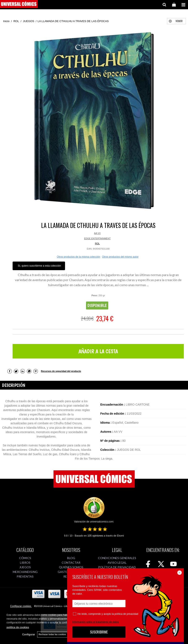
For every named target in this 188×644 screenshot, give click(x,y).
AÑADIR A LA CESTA (98, 351)
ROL (97, 243)
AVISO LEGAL (117, 563)
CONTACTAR (71, 563)
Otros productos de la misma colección (79, 257)
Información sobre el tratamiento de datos (96, 622)
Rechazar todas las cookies (52, 634)
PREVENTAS (25, 576)
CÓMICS (25, 558)
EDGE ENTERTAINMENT (97, 238)
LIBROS (25, 563)
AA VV (97, 233)
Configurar (29, 635)
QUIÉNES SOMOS (71, 567)
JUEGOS (25, 567)
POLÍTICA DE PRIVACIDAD (117, 567)
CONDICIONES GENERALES (117, 558)
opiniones (95, 536)
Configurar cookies (21, 606)
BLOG (71, 558)
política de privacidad (126, 614)
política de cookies (18, 627)
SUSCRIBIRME (99, 632)
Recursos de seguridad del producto (61, 371)
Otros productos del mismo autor (120, 257)
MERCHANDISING (25, 572)
